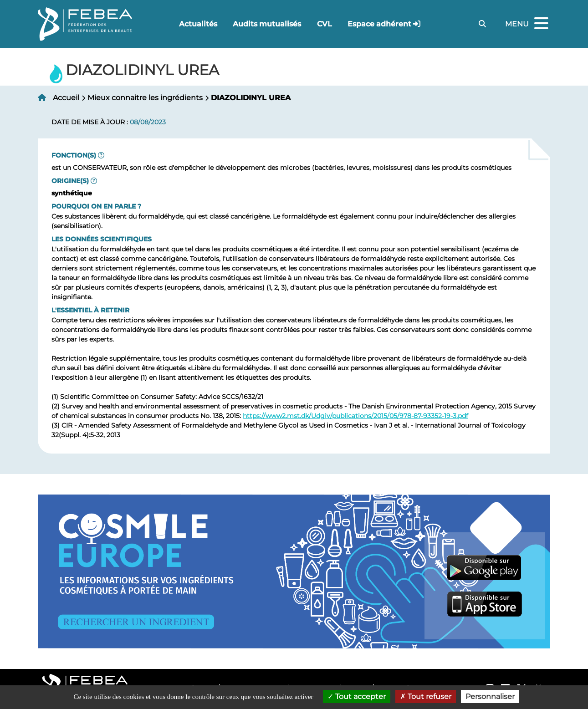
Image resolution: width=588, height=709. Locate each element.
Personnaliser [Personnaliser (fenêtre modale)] (490, 696)
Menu (528, 24)
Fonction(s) (74, 155)
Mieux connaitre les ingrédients (145, 98)
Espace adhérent (379, 24)
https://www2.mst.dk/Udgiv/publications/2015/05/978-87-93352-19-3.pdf (355, 416)
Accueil (66, 98)
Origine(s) (70, 181)
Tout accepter (357, 696)
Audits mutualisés (267, 24)
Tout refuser (426, 696)
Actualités (198, 24)
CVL (325, 24)
